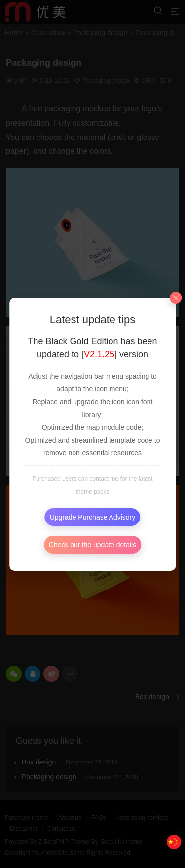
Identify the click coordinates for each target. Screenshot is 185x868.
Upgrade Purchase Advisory (93, 517)
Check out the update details (92, 545)
